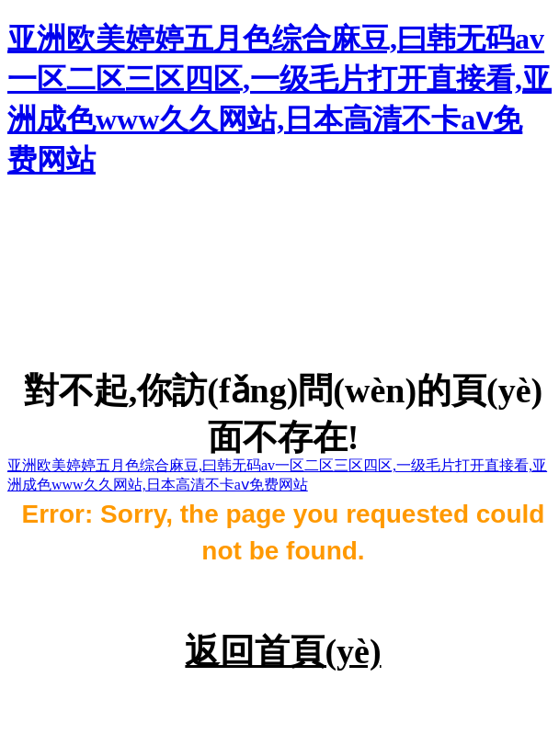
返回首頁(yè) (283, 651)
